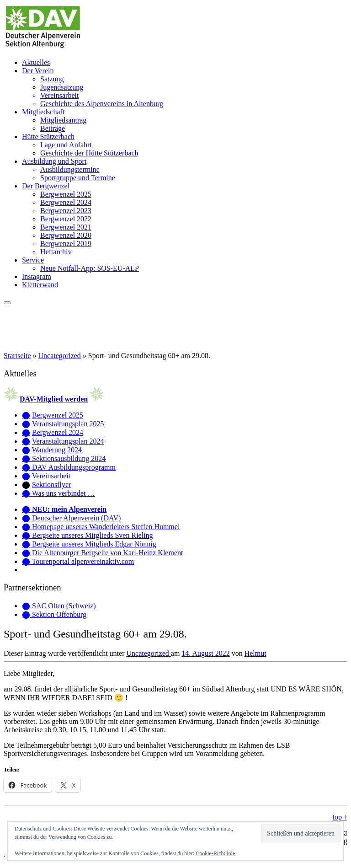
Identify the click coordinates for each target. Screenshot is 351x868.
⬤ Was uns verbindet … (58, 493)
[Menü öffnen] (7, 303)
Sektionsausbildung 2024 (69, 458)
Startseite (17, 356)
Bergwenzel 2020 (66, 235)
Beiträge (53, 128)
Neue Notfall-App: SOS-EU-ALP (90, 268)
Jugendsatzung (62, 87)
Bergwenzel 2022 (66, 219)
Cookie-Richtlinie (215, 853)
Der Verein (38, 71)
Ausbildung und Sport (54, 161)
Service (33, 260)
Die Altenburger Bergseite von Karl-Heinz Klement (107, 553)
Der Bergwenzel (46, 186)
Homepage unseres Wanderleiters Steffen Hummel (106, 527)
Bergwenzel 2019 (66, 244)
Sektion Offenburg (59, 614)
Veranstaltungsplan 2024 (68, 441)
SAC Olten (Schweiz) (64, 606)
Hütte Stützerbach (48, 137)
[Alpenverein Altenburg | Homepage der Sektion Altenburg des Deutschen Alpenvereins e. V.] (43, 47)
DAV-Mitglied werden (54, 399)
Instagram (37, 276)
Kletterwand (40, 285)
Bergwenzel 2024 (66, 202)
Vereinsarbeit (59, 95)
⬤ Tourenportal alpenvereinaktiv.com (78, 561)
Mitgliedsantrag (63, 120)
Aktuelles (36, 62)
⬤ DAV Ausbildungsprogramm (69, 467)
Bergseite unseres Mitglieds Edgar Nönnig (94, 544)
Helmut (255, 653)
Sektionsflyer (51, 485)
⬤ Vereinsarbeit (46, 476)
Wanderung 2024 (57, 450)
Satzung (52, 79)
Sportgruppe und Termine (78, 178)
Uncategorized (60, 356)
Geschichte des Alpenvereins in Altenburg (102, 104)
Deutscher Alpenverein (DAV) (76, 518)
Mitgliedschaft (43, 112)
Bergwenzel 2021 (66, 227)
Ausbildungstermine (70, 169)
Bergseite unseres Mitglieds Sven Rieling (93, 535)
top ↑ (340, 817)
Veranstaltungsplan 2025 (68, 424)
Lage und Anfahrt (66, 145)
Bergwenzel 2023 (66, 211)
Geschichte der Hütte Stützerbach (89, 153)
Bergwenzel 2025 (66, 194)
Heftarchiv (56, 252)
